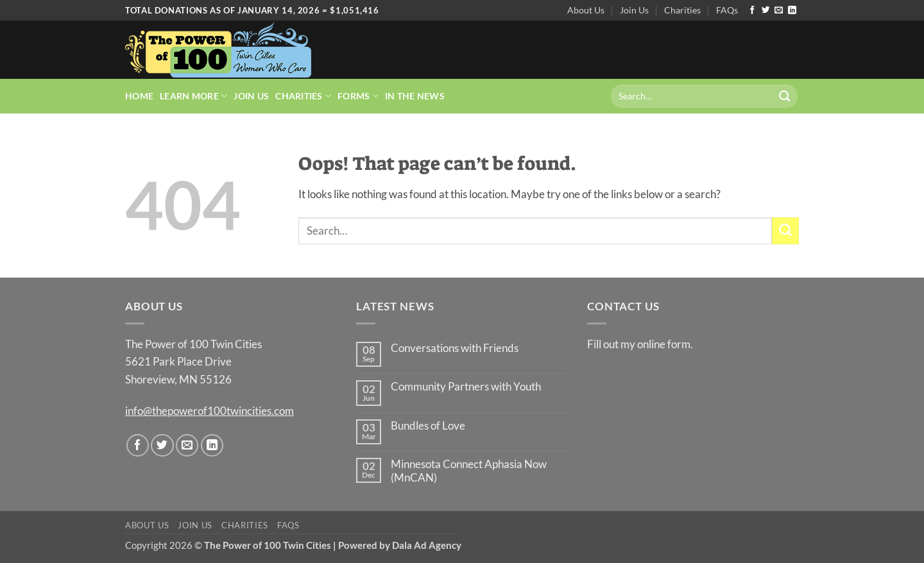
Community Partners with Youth (466, 387)
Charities (682, 10)
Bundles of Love (428, 426)
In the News (415, 96)
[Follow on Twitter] (766, 11)
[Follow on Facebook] (752, 11)
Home (139, 96)
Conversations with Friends (455, 348)
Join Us (634, 10)
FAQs (727, 10)
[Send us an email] (779, 11)
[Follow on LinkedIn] (792, 11)
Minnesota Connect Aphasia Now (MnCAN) (469, 471)
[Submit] (785, 96)
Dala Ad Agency (427, 545)
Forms (358, 96)
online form (664, 344)
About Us (586, 10)
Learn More (193, 96)
